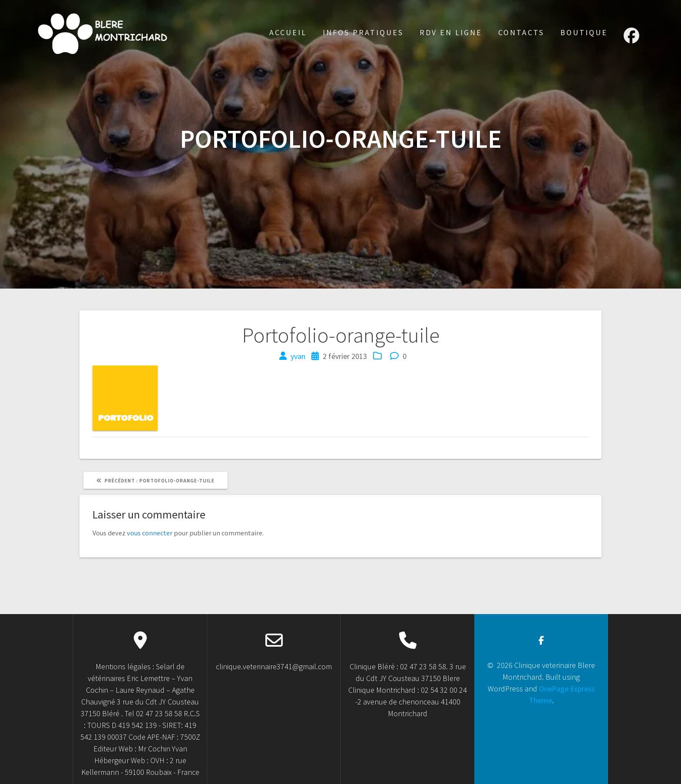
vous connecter (150, 533)
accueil (288, 32)
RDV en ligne (451, 32)
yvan (298, 356)
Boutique (584, 32)
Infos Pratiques (363, 32)
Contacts (521, 32)
